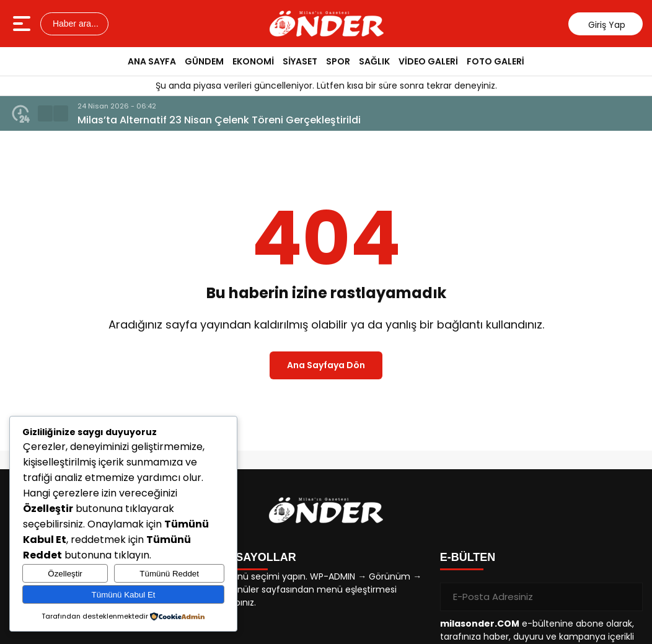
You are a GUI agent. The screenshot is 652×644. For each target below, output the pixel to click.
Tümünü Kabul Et (124, 595)
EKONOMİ (253, 61)
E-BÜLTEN (468, 557)
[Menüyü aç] (23, 24)
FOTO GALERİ (496, 61)
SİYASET (300, 61)
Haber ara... (74, 24)
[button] (45, 113)
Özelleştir (65, 574)
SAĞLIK (374, 61)
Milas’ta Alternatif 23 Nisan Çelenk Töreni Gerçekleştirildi (219, 120)
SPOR (338, 61)
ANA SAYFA (152, 61)
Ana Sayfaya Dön (326, 365)
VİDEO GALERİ (428, 61)
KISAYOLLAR (260, 557)
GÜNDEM (204, 61)
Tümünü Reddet (169, 574)
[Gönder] (628, 597)
